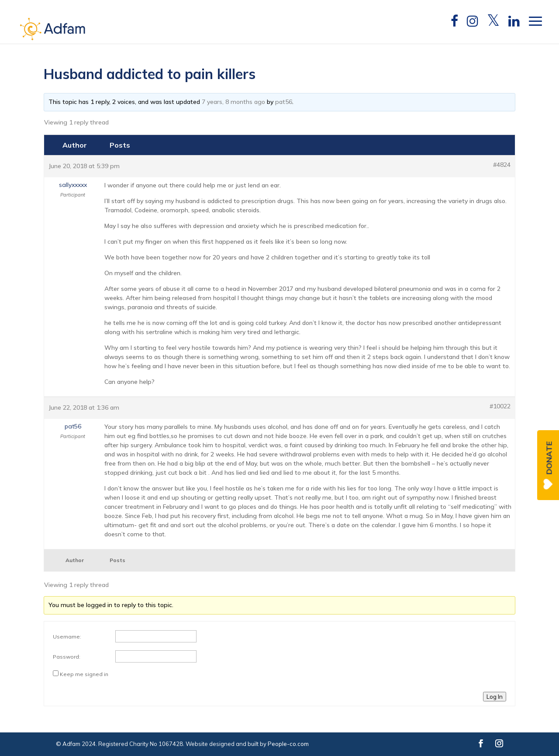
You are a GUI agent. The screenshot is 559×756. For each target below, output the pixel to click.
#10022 (500, 406)
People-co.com (288, 744)
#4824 (502, 165)
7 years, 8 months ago (233, 102)
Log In (495, 697)
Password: (67, 657)
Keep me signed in (84, 674)
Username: (67, 637)
